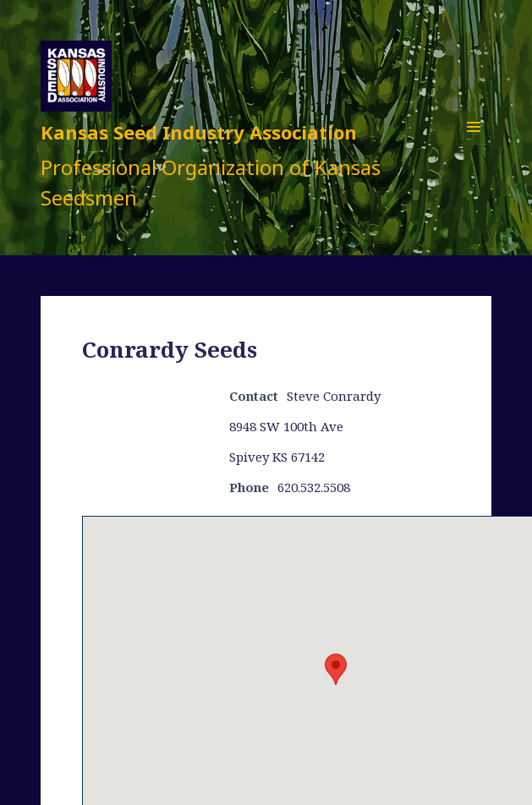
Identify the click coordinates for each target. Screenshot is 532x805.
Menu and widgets (474, 144)
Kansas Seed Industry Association (199, 132)
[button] (336, 669)
